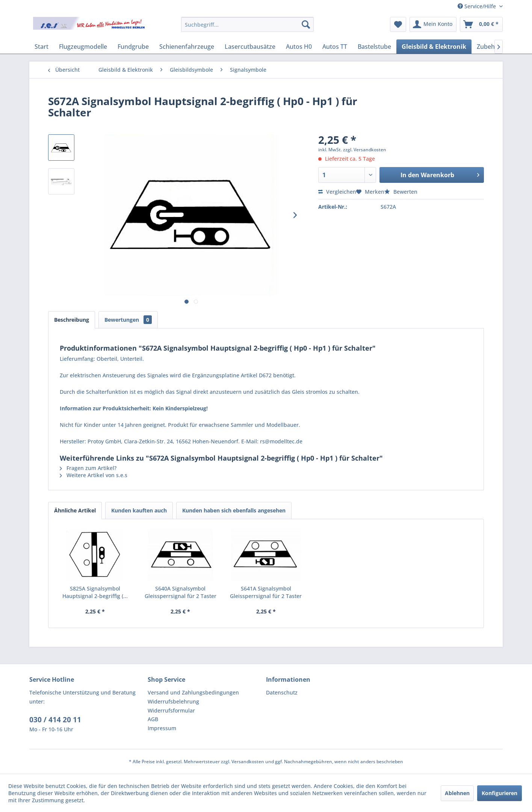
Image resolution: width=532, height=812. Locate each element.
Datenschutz (282, 692)
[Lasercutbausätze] (250, 47)
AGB (153, 719)
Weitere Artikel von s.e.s (94, 475)
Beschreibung (72, 320)
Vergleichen (337, 192)
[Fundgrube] (133, 47)
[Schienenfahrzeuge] (187, 47)
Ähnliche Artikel (75, 510)
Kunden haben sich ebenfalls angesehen (234, 510)
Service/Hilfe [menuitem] (478, 6)
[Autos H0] (299, 47)
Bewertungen (128, 320)
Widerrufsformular (171, 710)
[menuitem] (247, 24)
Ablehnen (457, 793)
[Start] (42, 47)
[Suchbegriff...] (247, 24)
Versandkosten (248, 762)
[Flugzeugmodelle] (83, 47)
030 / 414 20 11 (55, 720)
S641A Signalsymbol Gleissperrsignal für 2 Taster (266, 592)
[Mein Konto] (433, 24)
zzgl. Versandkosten (365, 150)
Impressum (162, 728)
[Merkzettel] (398, 24)
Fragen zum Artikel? (88, 468)
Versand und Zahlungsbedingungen (193, 692)
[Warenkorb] (481, 24)
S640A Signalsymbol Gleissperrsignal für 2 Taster (181, 592)
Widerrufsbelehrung (173, 701)
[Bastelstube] (374, 47)
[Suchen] (306, 24)
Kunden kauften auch (139, 510)
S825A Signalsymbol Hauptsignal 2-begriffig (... (95, 592)
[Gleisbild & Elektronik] (434, 47)
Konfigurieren (500, 793)
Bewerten (401, 192)
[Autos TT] (335, 47)
